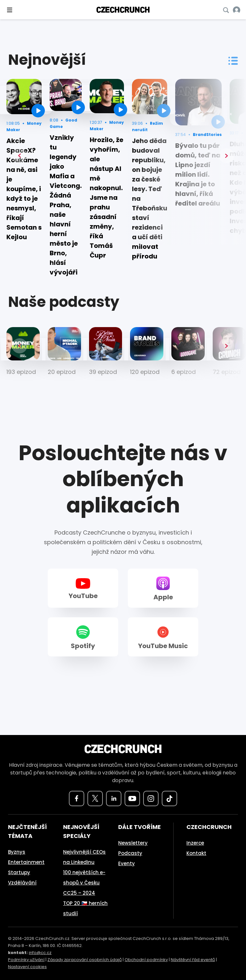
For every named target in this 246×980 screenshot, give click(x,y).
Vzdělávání (22, 883)
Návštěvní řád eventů (193, 960)
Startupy (19, 872)
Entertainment (26, 862)
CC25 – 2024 (79, 893)
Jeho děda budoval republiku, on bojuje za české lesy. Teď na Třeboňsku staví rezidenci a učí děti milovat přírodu (150, 199)
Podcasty (130, 853)
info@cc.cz (40, 953)
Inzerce (195, 843)
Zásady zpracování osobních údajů (85, 960)
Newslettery (133, 843)
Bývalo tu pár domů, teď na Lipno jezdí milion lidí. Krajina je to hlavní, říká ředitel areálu (198, 174)
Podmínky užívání (26, 960)
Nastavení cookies (27, 967)
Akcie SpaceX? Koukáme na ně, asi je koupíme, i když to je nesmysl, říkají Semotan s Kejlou (24, 189)
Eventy (127, 863)
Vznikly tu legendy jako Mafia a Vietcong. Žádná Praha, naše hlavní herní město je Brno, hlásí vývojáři (66, 205)
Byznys (17, 852)
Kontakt (196, 853)
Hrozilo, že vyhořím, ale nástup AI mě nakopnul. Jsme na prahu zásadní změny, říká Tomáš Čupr (107, 198)
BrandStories (207, 135)
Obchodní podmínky (146, 960)
